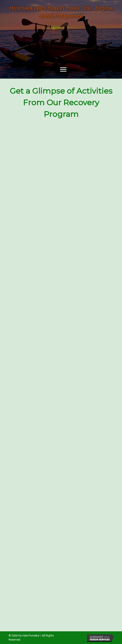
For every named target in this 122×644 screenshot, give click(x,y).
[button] (63, 70)
